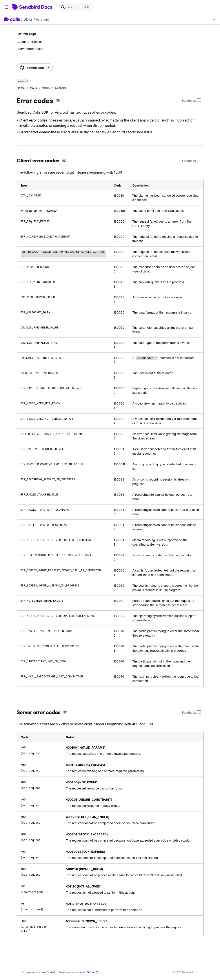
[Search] (75, 7)
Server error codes (30, 49)
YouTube (48, 972)
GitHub (93, 972)
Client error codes (30, 42)
